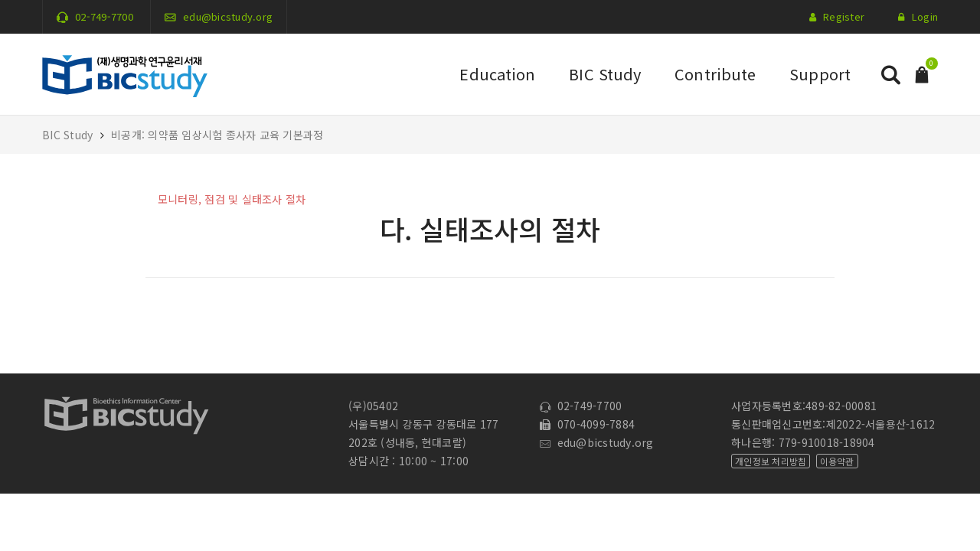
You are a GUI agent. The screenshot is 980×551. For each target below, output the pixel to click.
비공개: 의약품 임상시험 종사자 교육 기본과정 (217, 135)
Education (497, 74)
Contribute (715, 74)
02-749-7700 (104, 16)
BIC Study (605, 74)
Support (820, 74)
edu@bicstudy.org (228, 16)
